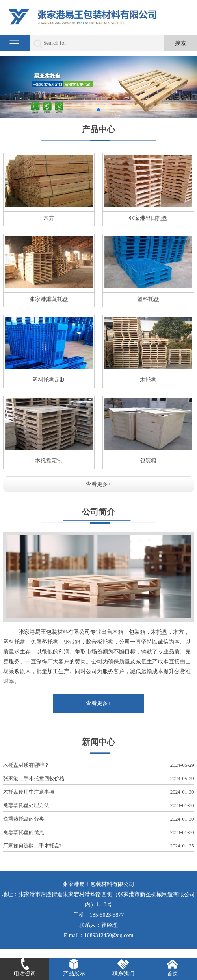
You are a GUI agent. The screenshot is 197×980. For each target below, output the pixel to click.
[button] (98, 110)
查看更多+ (98, 484)
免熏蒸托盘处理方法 (99, 806)
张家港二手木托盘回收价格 (99, 779)
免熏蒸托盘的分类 (99, 819)
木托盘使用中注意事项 (99, 792)
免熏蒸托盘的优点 (99, 833)
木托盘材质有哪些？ (99, 765)
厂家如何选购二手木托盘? (99, 846)
